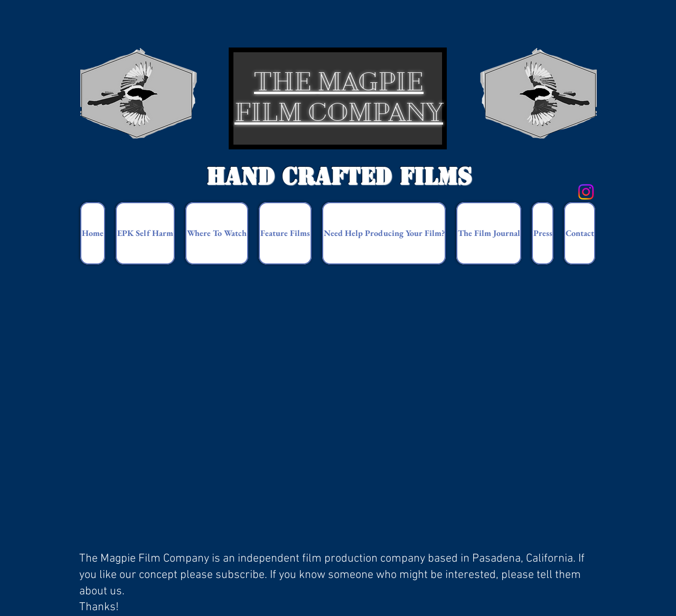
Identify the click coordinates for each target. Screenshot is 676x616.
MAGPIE (370, 82)
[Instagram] (586, 192)
